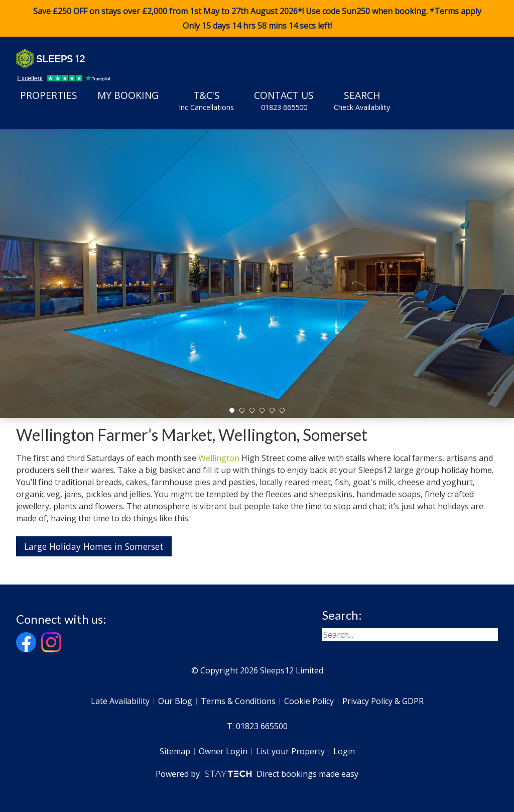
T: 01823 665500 (257, 726)
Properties (49, 95)
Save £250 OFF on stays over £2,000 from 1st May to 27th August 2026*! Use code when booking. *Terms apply (257, 19)
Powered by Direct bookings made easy (257, 774)
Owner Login (223, 751)
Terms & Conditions (238, 701)
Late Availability (120, 701)
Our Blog (175, 701)
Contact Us (284, 100)
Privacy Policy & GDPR (383, 701)
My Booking (128, 95)
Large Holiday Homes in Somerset (94, 546)
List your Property (290, 751)
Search (362, 100)
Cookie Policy (309, 701)
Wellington (219, 458)
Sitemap (175, 751)
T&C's (206, 100)
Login (344, 751)
